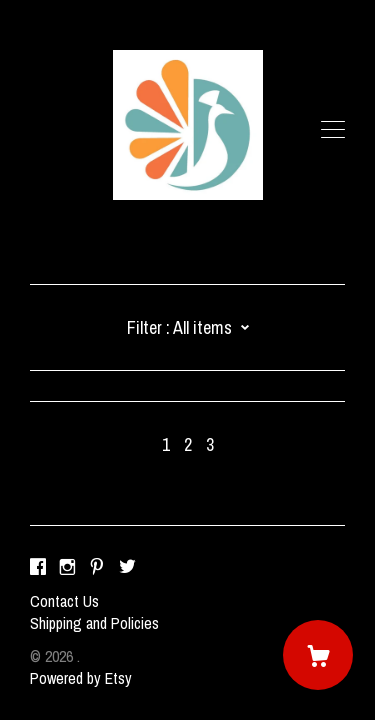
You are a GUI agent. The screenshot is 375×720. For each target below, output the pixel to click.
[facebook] (38, 567)
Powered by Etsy (81, 678)
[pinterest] (97, 567)
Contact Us (64, 601)
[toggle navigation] (333, 130)
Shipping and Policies (94, 623)
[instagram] (67, 567)
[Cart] (318, 655)
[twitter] (127, 567)
